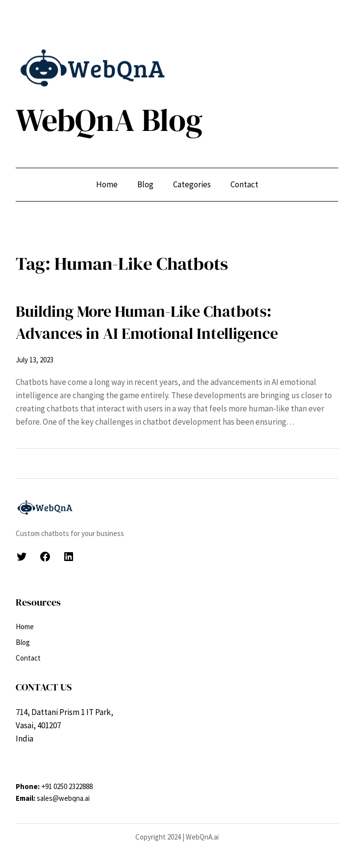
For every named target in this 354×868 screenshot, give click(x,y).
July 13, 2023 (35, 360)
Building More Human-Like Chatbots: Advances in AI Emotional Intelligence (147, 322)
